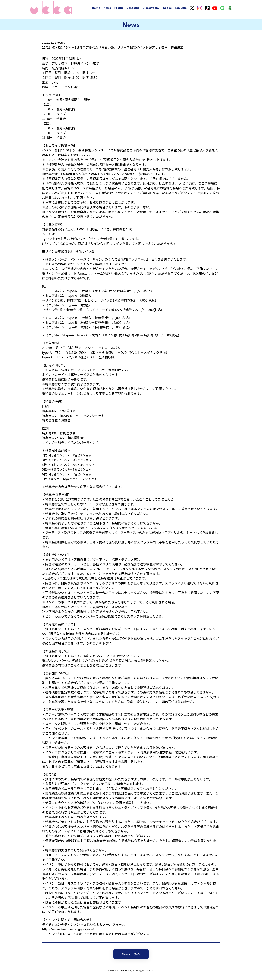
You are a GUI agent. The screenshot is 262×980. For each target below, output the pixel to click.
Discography (151, 8)
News (107, 8)
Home (96, 8)
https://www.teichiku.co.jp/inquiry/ (68, 929)
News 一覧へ (131, 954)
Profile (119, 8)
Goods (167, 8)
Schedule (133, 8)
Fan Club (181, 8)
